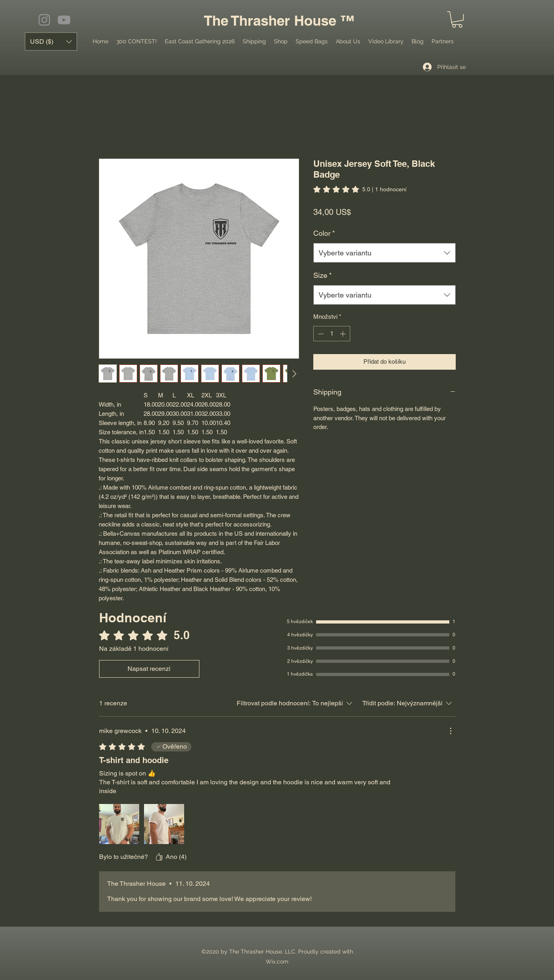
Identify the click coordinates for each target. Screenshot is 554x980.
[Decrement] (320, 334)
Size (323, 275)
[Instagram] (44, 20)
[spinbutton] (332, 334)
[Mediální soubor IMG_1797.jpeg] (119, 824)
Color (324, 233)
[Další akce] (451, 731)
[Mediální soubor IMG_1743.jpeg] (164, 824)
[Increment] (344, 334)
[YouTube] (64, 20)
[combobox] (385, 253)
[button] (457, 19)
